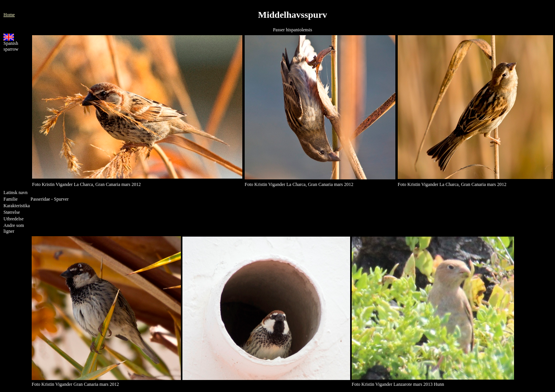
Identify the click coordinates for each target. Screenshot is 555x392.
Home (9, 15)
